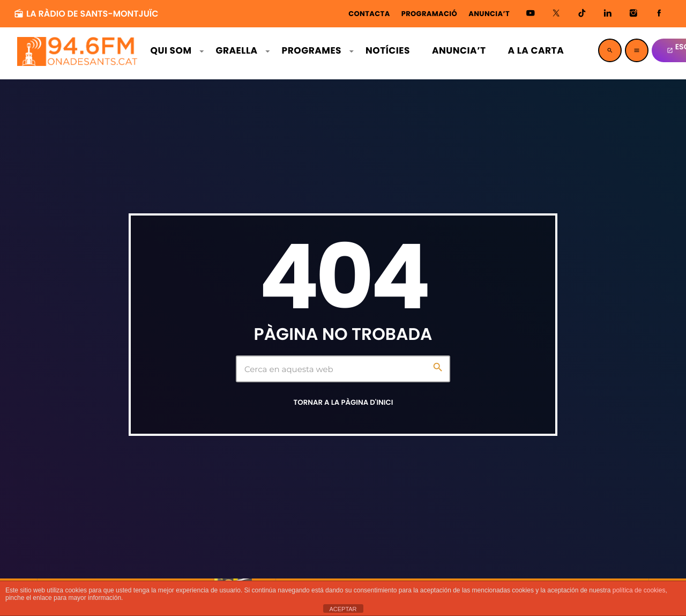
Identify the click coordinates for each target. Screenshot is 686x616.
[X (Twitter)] (556, 14)
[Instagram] (633, 14)
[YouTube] (531, 14)
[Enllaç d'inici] (78, 50)
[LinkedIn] (608, 14)
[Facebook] (659, 14)
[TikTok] (582, 14)
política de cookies (639, 590)
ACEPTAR (343, 609)
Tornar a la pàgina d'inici (344, 402)
